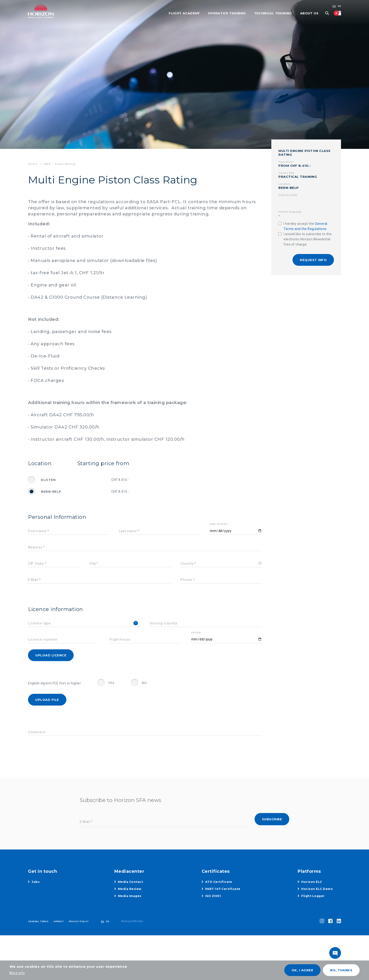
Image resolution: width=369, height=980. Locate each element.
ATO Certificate (219, 882)
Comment (37, 732)
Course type (287, 173)
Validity (196, 633)
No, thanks (341, 970)
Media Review (130, 889)
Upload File (47, 700)
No (144, 683)
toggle (335, 953)
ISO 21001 (213, 896)
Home (33, 164)
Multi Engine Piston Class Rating (305, 153)
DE (339, 6)
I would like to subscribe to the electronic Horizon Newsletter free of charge (308, 239)
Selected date (288, 195)
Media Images (130, 896)
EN (334, 6)
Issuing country (163, 623)
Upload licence (51, 655)
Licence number (43, 640)
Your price (286, 162)
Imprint (59, 921)
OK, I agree (303, 970)
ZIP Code (36, 564)
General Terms (38, 921)
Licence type (40, 623)
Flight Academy (184, 13)
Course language (290, 212)
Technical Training (273, 13)
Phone (186, 580)
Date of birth (218, 524)
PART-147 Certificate (223, 889)
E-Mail (33, 580)
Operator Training (227, 13)
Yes (111, 683)
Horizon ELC (312, 882)
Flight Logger (313, 896)
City (93, 564)
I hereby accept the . (305, 226)
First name (37, 531)
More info (17, 973)
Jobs (36, 882)
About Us (309, 13)
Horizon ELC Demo (317, 889)
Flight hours (120, 640)
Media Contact (130, 882)
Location (284, 184)
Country (187, 564)
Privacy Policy (79, 921)
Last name (128, 531)
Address (35, 547)
